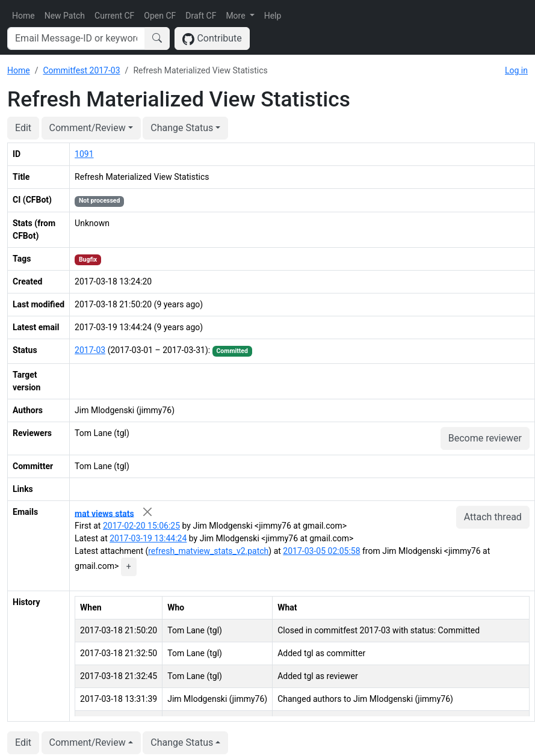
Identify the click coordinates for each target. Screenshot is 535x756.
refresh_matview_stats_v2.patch (208, 551)
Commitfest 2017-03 (81, 70)
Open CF (160, 16)
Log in (516, 70)
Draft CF (201, 16)
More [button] (237, 16)
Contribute (212, 39)
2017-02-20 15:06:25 (141, 526)
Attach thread (493, 517)
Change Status (182, 128)
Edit (23, 128)
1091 (84, 154)
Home (23, 16)
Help (273, 16)
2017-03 (90, 350)
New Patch (65, 16)
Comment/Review (88, 128)
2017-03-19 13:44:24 (148, 538)
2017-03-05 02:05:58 (321, 551)
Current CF (114, 16)
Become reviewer (485, 438)
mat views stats (104, 513)
